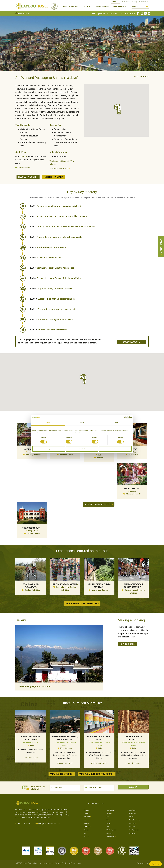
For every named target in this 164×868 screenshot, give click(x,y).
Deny (49, 449)
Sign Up (133, 787)
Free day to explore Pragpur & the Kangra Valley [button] (56, 278)
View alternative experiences (81, 604)
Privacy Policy (76, 863)
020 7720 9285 (130, 13)
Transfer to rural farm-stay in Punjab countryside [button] (57, 237)
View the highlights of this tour (35, 686)
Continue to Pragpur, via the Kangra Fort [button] (53, 268)
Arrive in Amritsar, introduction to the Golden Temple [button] (59, 216)
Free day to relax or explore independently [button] (54, 309)
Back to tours (142, 77)
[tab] (89, 206)
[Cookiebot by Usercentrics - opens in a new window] (122, 417)
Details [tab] (82, 423)
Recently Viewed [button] (22, 13)
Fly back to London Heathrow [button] (48, 330)
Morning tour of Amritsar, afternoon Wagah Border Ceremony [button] (63, 227)
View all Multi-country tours (96, 774)
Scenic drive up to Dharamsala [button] (48, 247)
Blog (135, 2)
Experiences (103, 7)
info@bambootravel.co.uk (106, 13)
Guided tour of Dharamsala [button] (47, 258)
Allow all (115, 449)
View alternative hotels (98, 504)
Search (147, 7)
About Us (127, 2)
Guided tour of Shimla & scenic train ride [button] (53, 299)
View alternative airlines (59, 169)
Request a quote (27, 177)
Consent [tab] (48, 423)
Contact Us (145, 2)
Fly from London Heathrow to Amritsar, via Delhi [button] (56, 206)
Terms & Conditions (63, 863)
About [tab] (116, 423)
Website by (143, 863)
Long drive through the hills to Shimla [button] (51, 289)
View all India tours (61, 774)
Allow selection (82, 449)
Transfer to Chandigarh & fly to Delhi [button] (52, 319)
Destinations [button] (71, 7)
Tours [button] (87, 7)
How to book (127, 644)
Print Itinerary (54, 177)
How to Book (120, 7)
